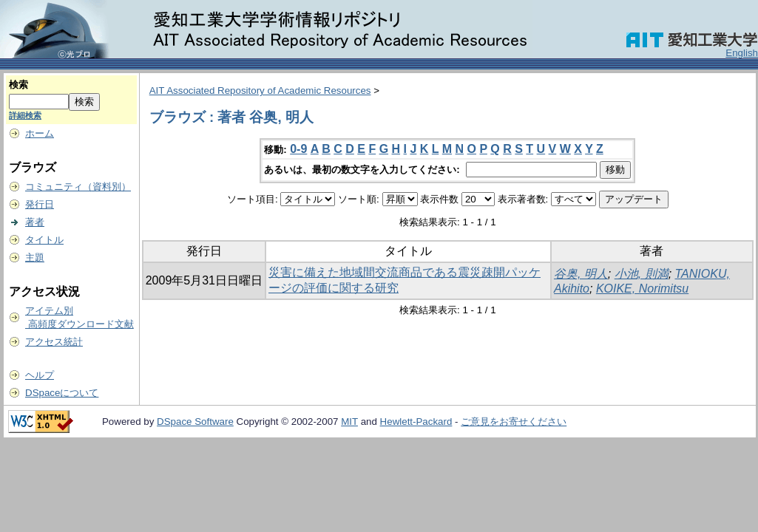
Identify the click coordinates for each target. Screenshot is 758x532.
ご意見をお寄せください (514, 422)
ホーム (40, 133)
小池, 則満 (642, 274)
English (742, 53)
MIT (349, 422)
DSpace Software (195, 422)
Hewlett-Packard (416, 422)
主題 (35, 258)
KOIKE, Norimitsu (642, 289)
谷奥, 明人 (581, 274)
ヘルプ (40, 375)
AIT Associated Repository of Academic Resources (260, 91)
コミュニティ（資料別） (78, 187)
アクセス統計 (54, 342)
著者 (35, 222)
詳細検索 (25, 115)
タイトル (44, 240)
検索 (18, 85)
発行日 (40, 204)
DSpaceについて (62, 393)
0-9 (298, 149)
